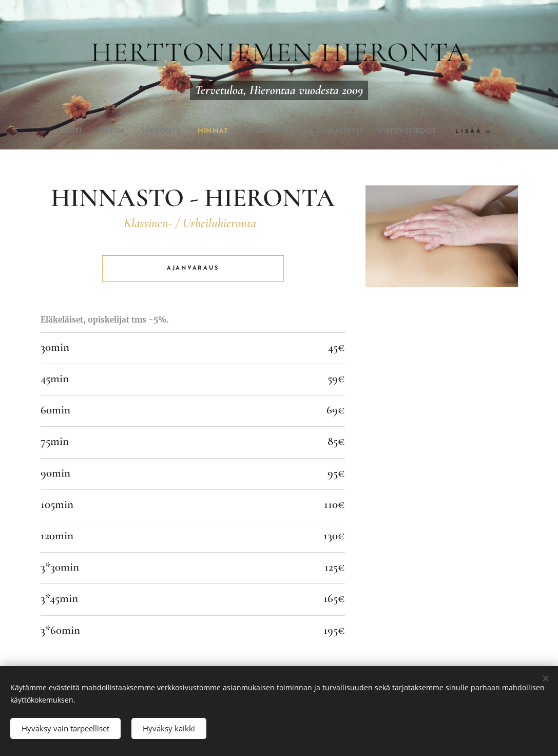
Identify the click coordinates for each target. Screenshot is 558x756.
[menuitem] (55, 131)
